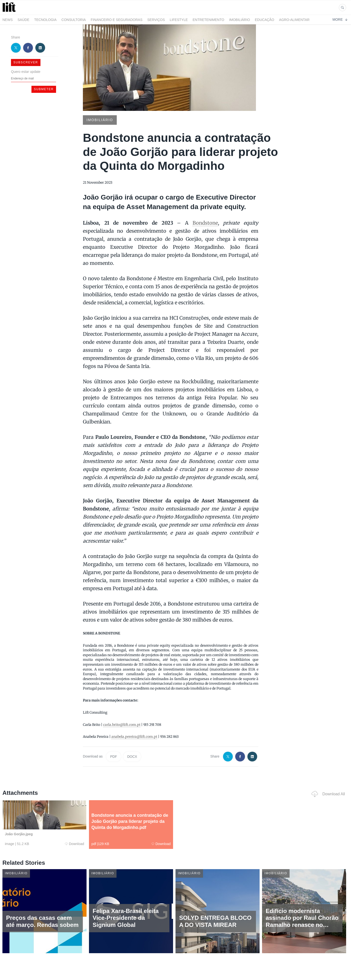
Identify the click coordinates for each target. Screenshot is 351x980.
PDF (114, 757)
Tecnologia (45, 20)
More (340, 19)
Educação (265, 20)
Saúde (23, 20)
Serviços (156, 20)
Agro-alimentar (294, 20)
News (8, 20)
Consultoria (74, 20)
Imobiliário (240, 20)
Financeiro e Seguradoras (117, 20)
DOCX (132, 757)
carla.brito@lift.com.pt (122, 725)
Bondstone (205, 223)
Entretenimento (208, 20)
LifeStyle (179, 20)
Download (74, 844)
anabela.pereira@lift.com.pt (134, 737)
